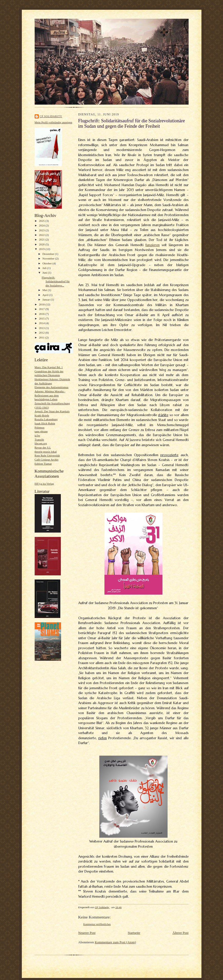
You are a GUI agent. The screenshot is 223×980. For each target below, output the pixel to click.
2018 (42, 304)
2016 (42, 314)
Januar (46, 299)
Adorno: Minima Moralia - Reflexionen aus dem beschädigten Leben (50, 395)
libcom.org (41, 443)
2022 (42, 235)
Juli (45, 268)
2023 (42, 230)
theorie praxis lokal (46, 452)
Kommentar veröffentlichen (97, 924)
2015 (42, 318)
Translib (39, 439)
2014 (42, 323)
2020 (42, 244)
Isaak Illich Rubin (45, 423)
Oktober (47, 263)
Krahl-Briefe (42, 415)
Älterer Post (180, 933)
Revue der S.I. (43, 447)
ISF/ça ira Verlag (44, 484)
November (49, 258)
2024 (42, 225)
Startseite (134, 933)
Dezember (49, 254)
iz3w (37, 435)
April (46, 295)
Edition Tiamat (43, 464)
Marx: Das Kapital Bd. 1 (49, 367)
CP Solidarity (51, 116)
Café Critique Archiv (47, 459)
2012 (42, 333)
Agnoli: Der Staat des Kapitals (52, 411)
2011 (42, 337)
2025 (42, 221)
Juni (45, 273)
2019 (42, 249)
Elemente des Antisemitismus (52, 387)
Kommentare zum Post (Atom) (115, 942)
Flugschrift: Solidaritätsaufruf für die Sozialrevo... (56, 281)
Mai (45, 290)
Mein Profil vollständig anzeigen (54, 122)
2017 (42, 309)
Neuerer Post (87, 933)
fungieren (153, 245)
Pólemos (40, 427)
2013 (42, 328)
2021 (42, 239)
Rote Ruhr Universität (47, 455)
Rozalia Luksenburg (46, 419)
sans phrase (41, 431)
